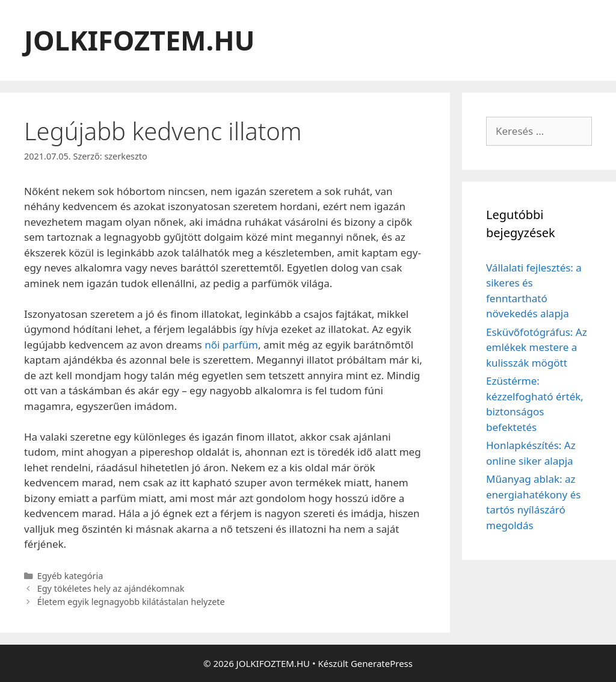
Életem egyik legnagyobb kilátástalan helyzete (131, 602)
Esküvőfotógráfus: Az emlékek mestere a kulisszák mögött (537, 347)
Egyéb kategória (70, 576)
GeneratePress (382, 663)
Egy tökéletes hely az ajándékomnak (111, 588)
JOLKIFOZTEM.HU (140, 40)
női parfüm (231, 345)
